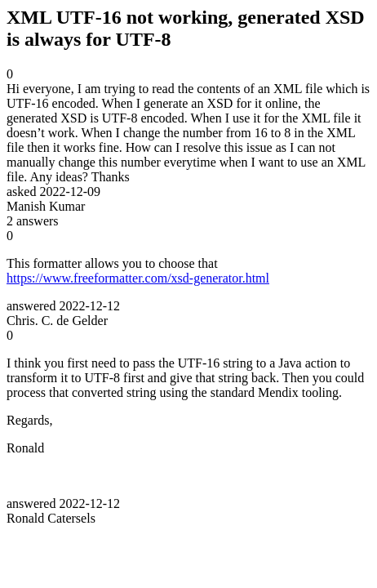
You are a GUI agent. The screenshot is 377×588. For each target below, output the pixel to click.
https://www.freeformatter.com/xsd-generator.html (138, 278)
